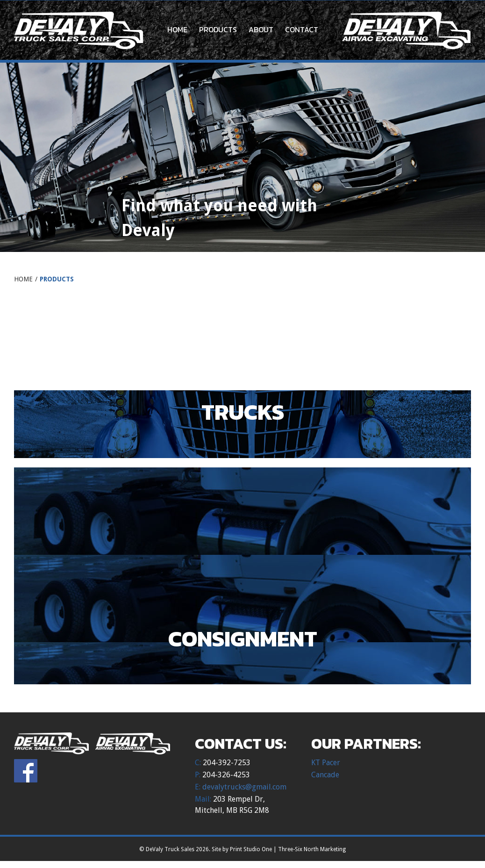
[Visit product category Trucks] (242, 424)
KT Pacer (326, 763)
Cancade (325, 775)
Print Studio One (251, 849)
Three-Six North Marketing (312, 849)
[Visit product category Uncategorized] (242, 347)
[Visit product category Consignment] (242, 651)
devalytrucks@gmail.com (244, 787)
